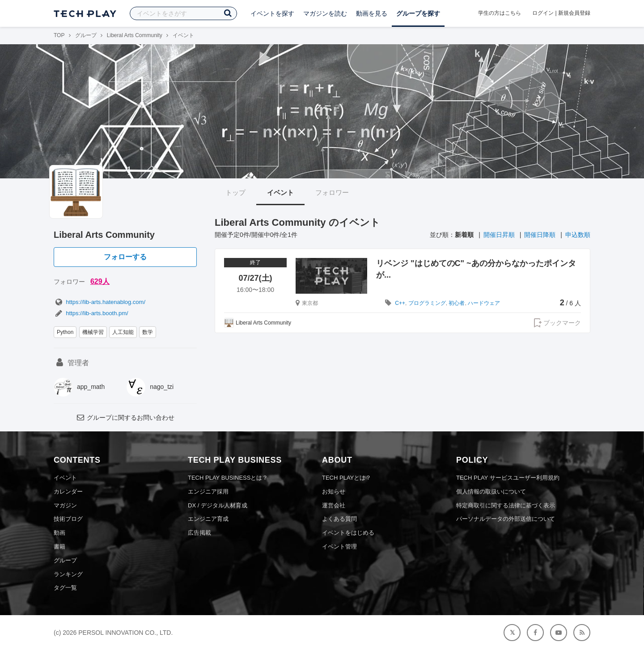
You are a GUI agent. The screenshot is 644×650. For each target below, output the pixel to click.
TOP (59, 35)
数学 (148, 332)
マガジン (65, 505)
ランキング (68, 574)
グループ (86, 35)
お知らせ (334, 492)
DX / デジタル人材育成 (218, 505)
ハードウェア (484, 303)
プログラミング (427, 303)
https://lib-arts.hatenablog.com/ (100, 302)
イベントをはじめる (348, 533)
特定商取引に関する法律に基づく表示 (506, 505)
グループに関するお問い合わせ (125, 418)
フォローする (125, 257)
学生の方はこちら (500, 13)
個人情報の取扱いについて (491, 492)
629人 (100, 281)
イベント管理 (339, 547)
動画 (59, 533)
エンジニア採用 (208, 492)
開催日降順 (540, 235)
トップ (235, 192)
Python (65, 332)
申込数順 (578, 235)
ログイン (543, 13)
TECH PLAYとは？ (347, 478)
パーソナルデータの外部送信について (506, 519)
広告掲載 (199, 533)
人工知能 (123, 332)
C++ (400, 303)
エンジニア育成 (208, 519)
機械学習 (93, 332)
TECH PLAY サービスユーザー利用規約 (508, 478)
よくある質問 (339, 519)
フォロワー (332, 192)
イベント (280, 192)
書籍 (59, 547)
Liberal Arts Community (135, 35)
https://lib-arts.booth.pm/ (91, 313)
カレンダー (68, 492)
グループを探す (418, 13)
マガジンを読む (325, 13)
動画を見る (372, 13)
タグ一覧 (65, 588)
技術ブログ (68, 519)
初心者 (457, 303)
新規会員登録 (574, 13)
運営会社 (334, 505)
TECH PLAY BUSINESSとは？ (228, 478)
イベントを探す (272, 13)
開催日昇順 (499, 235)
